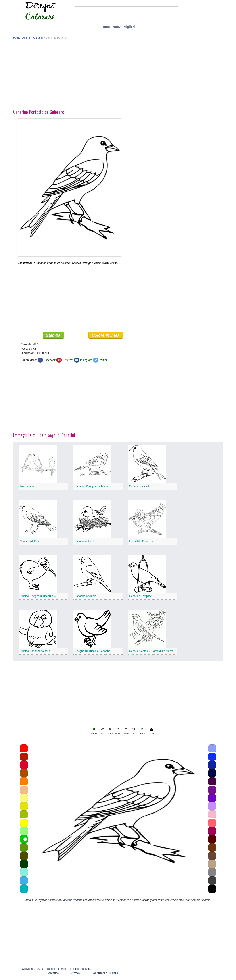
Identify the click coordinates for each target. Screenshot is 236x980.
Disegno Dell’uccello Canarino (92, 652)
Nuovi (117, 27)
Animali (27, 38)
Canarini (38, 38)
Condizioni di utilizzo (105, 974)
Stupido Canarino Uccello (35, 652)
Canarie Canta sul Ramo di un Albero (151, 652)
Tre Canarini (27, 487)
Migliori (129, 27)
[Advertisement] (118, 75)
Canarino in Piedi (139, 487)
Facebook (50, 361)
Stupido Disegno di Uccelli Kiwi (38, 597)
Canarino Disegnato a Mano (91, 487)
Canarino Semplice (141, 597)
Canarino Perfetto (72, 901)
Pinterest (68, 361)
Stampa (53, 336)
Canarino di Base (30, 542)
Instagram (86, 361)
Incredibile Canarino (141, 542)
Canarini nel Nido (85, 542)
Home (106, 27)
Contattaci (53, 974)
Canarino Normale (85, 597)
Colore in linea (106, 336)
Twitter (103, 361)
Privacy (76, 974)
